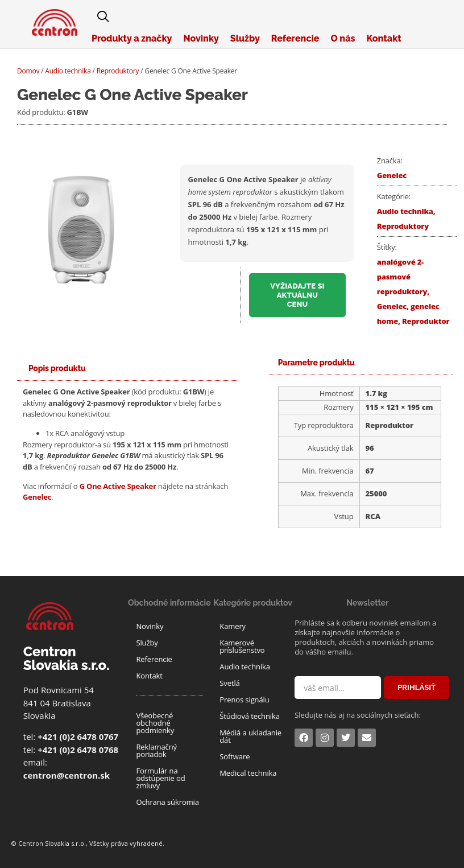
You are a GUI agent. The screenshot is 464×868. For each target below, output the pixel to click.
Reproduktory (118, 71)
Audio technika (68, 71)
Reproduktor (426, 321)
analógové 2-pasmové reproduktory (402, 277)
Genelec (392, 175)
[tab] (57, 369)
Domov (28, 71)
